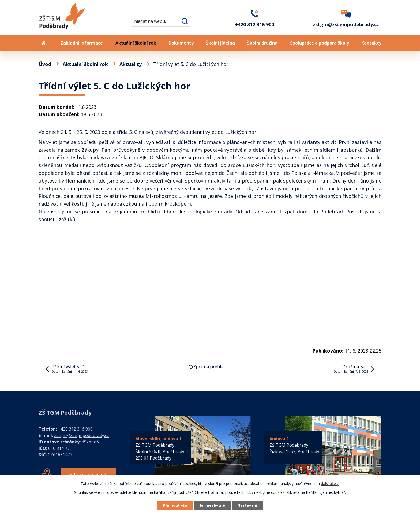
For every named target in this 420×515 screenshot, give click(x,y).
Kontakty (371, 43)
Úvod (43, 43)
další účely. (330, 483)
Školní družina (262, 43)
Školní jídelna (220, 43)
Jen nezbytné (212, 505)
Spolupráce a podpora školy (320, 43)
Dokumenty (181, 43)
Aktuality (131, 64)
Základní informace (82, 43)
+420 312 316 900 (75, 429)
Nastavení (247, 505)
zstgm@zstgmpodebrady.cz (82, 435)
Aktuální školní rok (136, 43)
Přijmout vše (175, 505)
